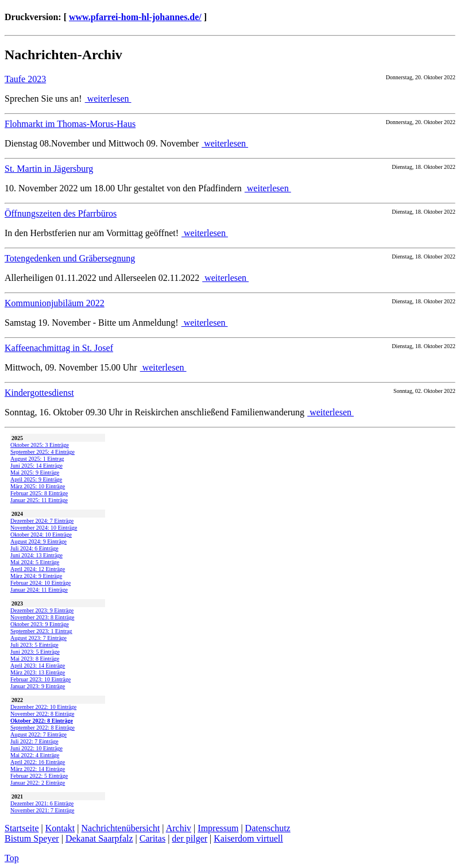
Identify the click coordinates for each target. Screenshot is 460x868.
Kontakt (60, 828)
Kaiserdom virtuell (248, 838)
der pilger (190, 838)
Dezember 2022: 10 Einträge (43, 707)
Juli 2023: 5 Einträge (34, 645)
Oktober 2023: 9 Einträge (40, 624)
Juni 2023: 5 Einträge (35, 652)
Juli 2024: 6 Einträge (34, 548)
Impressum (218, 828)
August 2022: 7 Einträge (38, 734)
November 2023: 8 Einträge (42, 617)
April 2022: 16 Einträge (38, 762)
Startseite (22, 828)
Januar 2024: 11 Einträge (39, 590)
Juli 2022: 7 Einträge (34, 741)
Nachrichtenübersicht (121, 828)
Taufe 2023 (25, 79)
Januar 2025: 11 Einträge (39, 500)
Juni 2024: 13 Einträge (36, 555)
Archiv (179, 828)
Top (12, 858)
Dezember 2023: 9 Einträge (42, 610)
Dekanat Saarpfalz (99, 838)
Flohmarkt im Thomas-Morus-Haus (70, 124)
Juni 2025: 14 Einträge (36, 466)
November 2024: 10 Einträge (44, 528)
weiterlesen (108, 99)
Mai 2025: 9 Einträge (35, 472)
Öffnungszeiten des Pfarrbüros (61, 213)
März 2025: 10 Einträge (38, 486)
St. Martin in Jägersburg (49, 169)
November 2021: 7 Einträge (42, 810)
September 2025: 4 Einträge (42, 452)
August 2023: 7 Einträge (38, 638)
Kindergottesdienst (39, 393)
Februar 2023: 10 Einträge (40, 679)
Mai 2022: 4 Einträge (35, 755)
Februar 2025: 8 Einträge (39, 493)
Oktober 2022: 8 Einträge (42, 721)
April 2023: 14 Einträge (38, 666)
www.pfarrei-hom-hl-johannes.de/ (135, 17)
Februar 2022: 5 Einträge (39, 776)
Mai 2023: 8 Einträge (35, 659)
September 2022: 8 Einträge (42, 728)
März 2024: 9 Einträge (36, 576)
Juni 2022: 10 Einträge (36, 748)
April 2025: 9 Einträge (36, 479)
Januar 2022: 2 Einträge (38, 783)
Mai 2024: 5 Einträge (35, 562)
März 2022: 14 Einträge (38, 769)
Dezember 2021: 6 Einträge (42, 803)
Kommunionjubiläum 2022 (55, 303)
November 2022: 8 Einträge (42, 714)
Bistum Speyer (32, 838)
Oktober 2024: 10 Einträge (41, 535)
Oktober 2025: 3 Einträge (40, 445)
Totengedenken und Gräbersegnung (70, 258)
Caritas (152, 838)
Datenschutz (268, 828)
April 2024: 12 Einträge (38, 569)
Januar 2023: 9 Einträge (38, 686)
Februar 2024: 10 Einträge (40, 583)
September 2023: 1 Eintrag (41, 631)
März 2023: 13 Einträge (38, 672)
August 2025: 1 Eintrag (37, 459)
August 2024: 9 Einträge (38, 541)
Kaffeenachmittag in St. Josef (59, 348)
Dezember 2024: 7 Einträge (42, 521)
